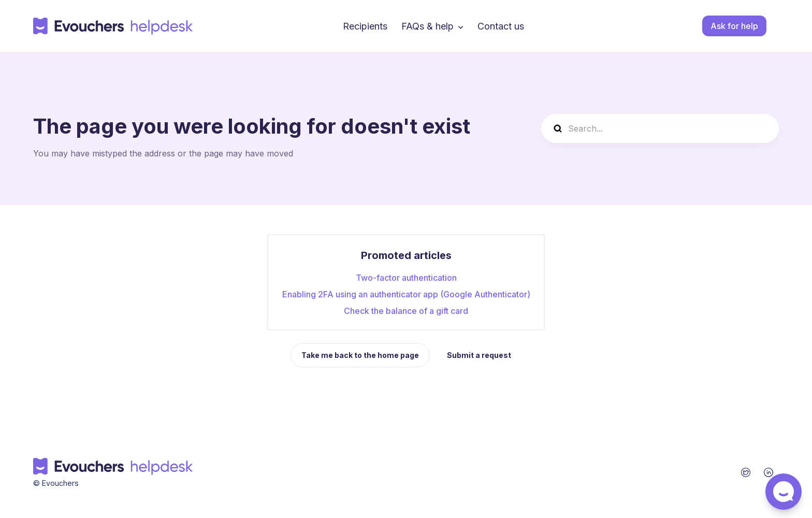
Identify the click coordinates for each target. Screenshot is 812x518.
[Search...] (660, 128)
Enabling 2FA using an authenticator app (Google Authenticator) (406, 294)
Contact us (501, 26)
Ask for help (734, 26)
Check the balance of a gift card (406, 311)
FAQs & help (427, 26)
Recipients (365, 26)
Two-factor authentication (406, 278)
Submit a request (479, 355)
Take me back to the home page (360, 355)
